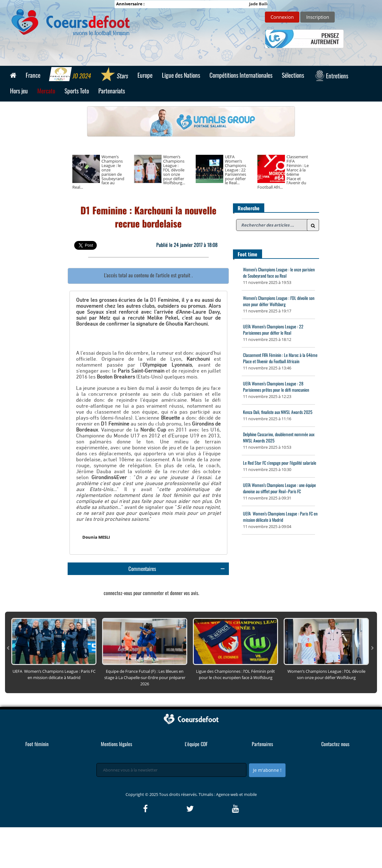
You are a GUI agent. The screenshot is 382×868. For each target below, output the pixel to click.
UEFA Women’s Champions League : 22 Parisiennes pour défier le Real (273, 329)
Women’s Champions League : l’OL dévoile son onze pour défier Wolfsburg (279, 301)
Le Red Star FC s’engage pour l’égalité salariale (280, 463)
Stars (114, 75)
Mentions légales (116, 785)
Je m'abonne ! (267, 811)
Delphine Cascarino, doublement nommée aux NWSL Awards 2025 (279, 437)
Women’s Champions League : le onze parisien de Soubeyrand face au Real (279, 272)
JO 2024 (71, 75)
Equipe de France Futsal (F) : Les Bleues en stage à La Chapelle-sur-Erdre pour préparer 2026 (145, 718)
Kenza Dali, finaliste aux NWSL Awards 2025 (278, 412)
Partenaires (262, 785)
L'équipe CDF (196, 785)
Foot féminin (37, 785)
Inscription (318, 17)
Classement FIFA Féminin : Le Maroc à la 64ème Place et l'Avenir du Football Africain (280, 358)
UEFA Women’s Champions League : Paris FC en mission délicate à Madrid (280, 517)
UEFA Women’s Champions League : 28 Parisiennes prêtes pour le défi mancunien (276, 387)
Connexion (282, 17)
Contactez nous (335, 785)
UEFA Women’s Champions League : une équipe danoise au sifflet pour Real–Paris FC (279, 488)
